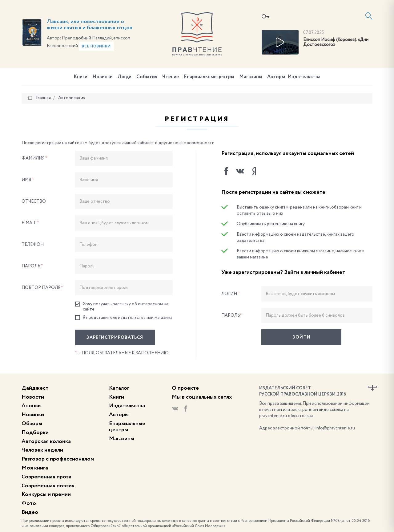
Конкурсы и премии (46, 494)
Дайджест (35, 388)
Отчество (34, 201)
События (147, 77)
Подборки (35, 433)
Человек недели (42, 450)
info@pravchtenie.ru (335, 428)
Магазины (251, 77)
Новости (33, 397)
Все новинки (96, 47)
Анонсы (32, 406)
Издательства (304, 77)
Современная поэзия (48, 486)
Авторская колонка (46, 441)
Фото (29, 503)
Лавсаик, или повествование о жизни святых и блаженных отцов (90, 25)
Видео (30, 512)
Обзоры (32, 424)
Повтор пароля (42, 288)
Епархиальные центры (209, 77)
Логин (231, 294)
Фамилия (34, 158)
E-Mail (30, 223)
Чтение (171, 77)
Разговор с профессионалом (58, 459)
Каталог (119, 388)
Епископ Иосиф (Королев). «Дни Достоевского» (336, 42)
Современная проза (46, 477)
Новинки (103, 77)
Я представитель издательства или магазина (124, 318)
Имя (28, 180)
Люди (125, 77)
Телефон (33, 245)
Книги (80, 77)
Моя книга (35, 468)
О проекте (185, 388)
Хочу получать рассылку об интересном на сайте (122, 307)
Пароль (32, 266)
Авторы (276, 77)
